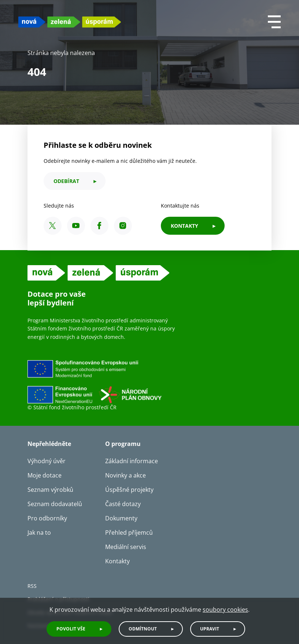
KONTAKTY (184, 226)
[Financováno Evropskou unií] (128, 381)
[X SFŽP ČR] (53, 226)
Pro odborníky (47, 518)
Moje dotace (45, 475)
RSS (32, 586)
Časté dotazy (123, 504)
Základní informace (132, 461)
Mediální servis (126, 547)
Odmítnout (143, 629)
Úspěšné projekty (129, 490)
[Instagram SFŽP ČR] (123, 226)
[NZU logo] (70, 22)
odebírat (66, 181)
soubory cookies (225, 610)
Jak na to (39, 533)
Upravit (210, 629)
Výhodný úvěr (47, 461)
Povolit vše (71, 629)
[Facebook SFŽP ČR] (99, 226)
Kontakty (117, 561)
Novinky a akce (125, 475)
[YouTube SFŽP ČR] (76, 226)
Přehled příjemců (129, 533)
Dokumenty (121, 518)
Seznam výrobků (50, 490)
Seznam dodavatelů (55, 504)
